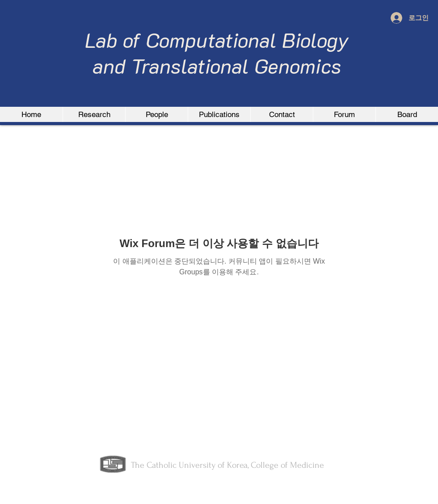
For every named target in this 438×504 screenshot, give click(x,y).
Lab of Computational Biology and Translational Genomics (217, 53)
